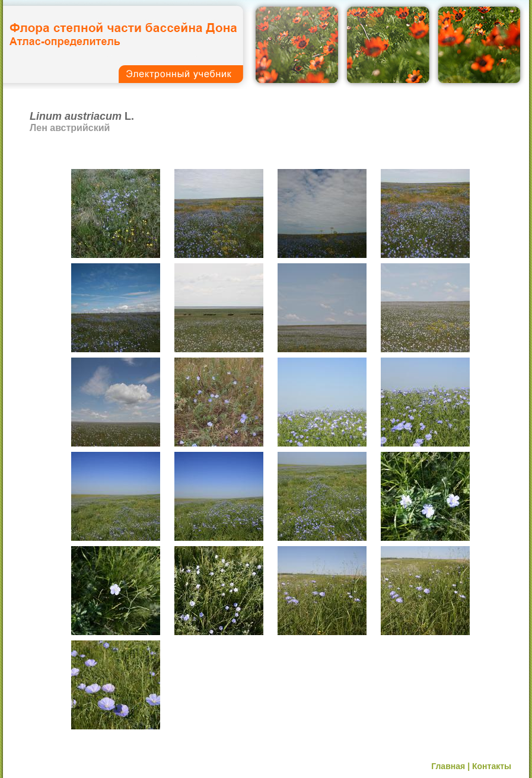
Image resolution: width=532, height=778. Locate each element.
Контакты (492, 766)
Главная (448, 766)
